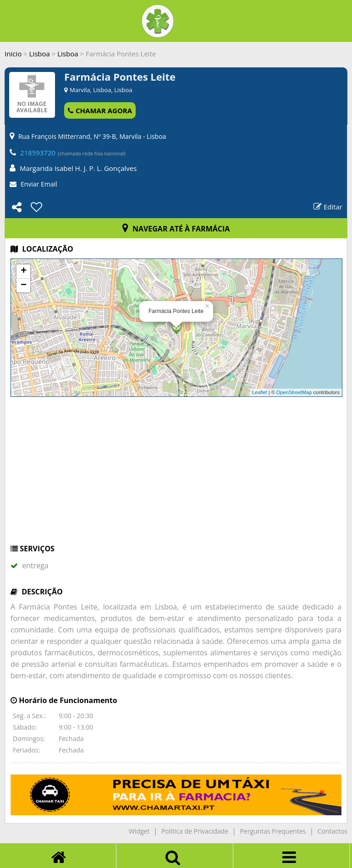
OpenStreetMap (294, 392)
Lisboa (40, 54)
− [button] (24, 286)
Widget (139, 831)
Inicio (13, 54)
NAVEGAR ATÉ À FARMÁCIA (176, 229)
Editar (328, 207)
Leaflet (260, 392)
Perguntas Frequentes (273, 831)
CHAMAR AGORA (100, 110)
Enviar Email (39, 184)
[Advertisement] (176, 475)
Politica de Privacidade (195, 831)
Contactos (333, 831)
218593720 (38, 153)
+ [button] (24, 271)
